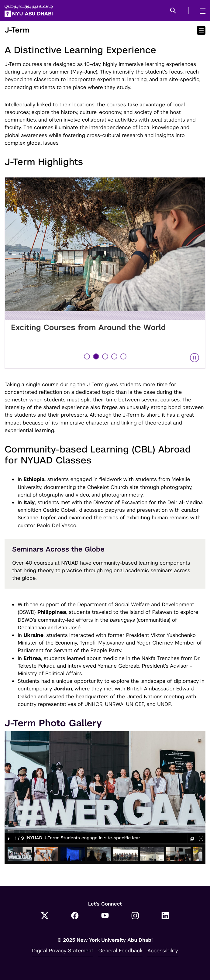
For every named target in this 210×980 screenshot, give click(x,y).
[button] (173, 11)
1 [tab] (87, 356)
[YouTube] (105, 916)
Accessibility (163, 951)
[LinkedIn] (165, 916)
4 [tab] (115, 356)
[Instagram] (135, 916)
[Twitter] (45, 916)
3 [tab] (106, 356)
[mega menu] (201, 11)
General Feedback (120, 951)
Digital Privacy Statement (63, 951)
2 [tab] (97, 356)
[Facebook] (75, 916)
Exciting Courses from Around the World (88, 328)
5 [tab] (124, 356)
